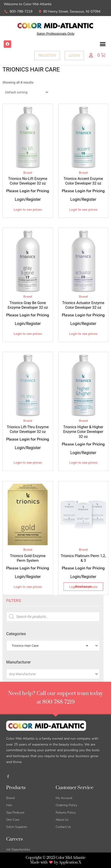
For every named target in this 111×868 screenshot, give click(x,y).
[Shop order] (26, 92)
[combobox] (53, 646)
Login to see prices (28, 209)
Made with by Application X (56, 862)
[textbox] (51, 674)
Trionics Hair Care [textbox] (49, 646)
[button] (103, 44)
